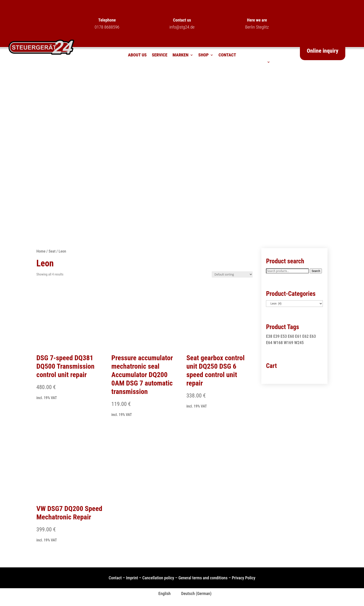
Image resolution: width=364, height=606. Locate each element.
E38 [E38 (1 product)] (269, 336)
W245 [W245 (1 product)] (299, 343)
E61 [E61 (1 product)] (298, 336)
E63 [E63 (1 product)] (313, 336)
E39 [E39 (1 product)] (276, 336)
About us (137, 55)
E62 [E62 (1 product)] (305, 336)
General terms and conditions (203, 578)
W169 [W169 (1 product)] (289, 343)
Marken (180, 55)
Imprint (132, 578)
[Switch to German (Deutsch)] (193, 594)
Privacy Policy (244, 578)
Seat (52, 251)
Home (41, 251)
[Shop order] (232, 274)
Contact (227, 55)
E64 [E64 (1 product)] (269, 343)
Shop (204, 55)
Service (160, 55)
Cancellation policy (158, 578)
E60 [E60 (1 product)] (291, 336)
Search (316, 271)
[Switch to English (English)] (162, 594)
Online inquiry (323, 51)
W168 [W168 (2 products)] (278, 343)
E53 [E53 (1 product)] (284, 336)
